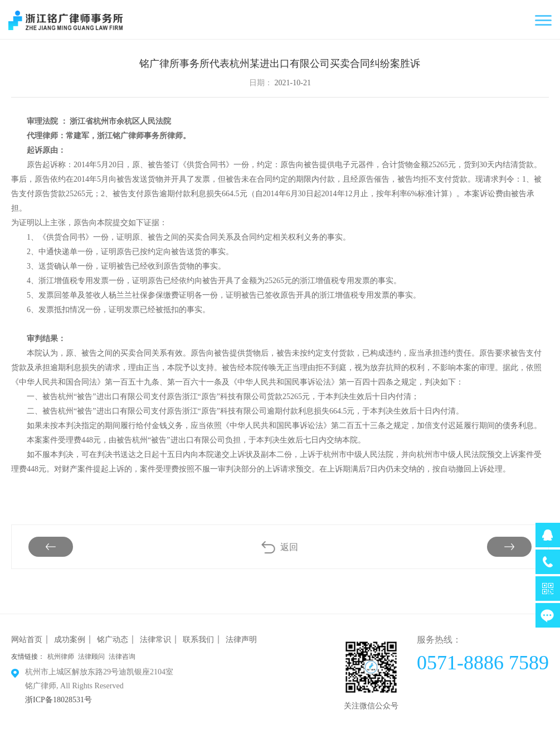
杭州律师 (61, 657)
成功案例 (70, 640)
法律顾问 (91, 657)
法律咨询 (122, 657)
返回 (289, 547)
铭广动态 (113, 640)
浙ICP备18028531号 (59, 700)
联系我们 (198, 640)
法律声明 (241, 640)
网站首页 (27, 640)
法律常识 (155, 640)
